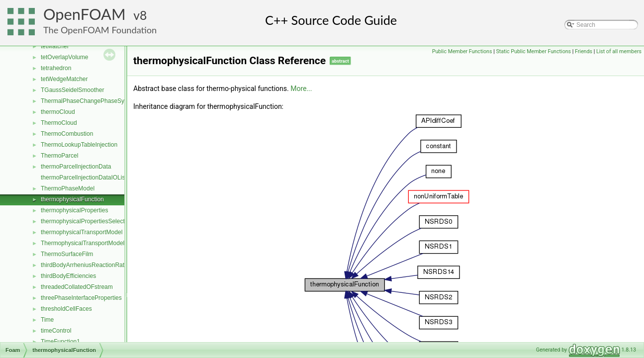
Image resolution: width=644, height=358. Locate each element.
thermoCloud (58, 112)
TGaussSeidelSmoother (72, 90)
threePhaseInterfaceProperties (81, 298)
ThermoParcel (59, 156)
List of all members (619, 51)
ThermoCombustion (67, 134)
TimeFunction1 (60, 342)
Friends (584, 51)
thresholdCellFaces (66, 309)
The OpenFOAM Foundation (100, 30)
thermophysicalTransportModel (82, 232)
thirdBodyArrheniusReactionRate (84, 265)
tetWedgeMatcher (64, 79)
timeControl (56, 331)
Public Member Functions (462, 51)
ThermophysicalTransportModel (83, 243)
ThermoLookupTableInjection (79, 145)
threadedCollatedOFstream (77, 287)
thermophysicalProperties (74, 210)
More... (301, 89)
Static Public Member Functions (533, 51)
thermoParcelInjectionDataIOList (84, 178)
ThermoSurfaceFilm (67, 254)
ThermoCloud (59, 123)
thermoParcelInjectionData (76, 167)
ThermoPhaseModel (68, 188)
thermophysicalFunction (72, 199)
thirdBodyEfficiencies (68, 276)
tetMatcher (55, 46)
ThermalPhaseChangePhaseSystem (89, 101)
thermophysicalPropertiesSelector (85, 221)
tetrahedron (56, 68)
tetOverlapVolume (64, 57)
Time (47, 320)
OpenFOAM (85, 14)
